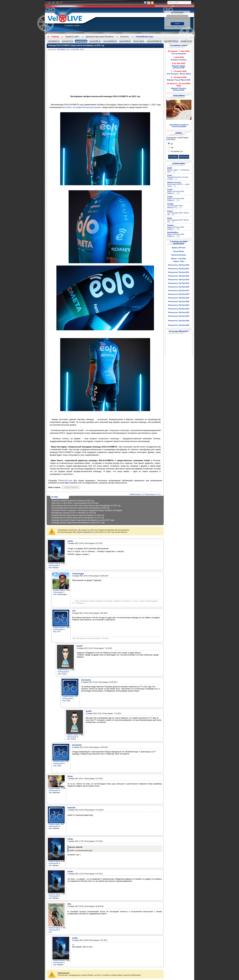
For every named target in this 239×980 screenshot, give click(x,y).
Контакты (125, 37)
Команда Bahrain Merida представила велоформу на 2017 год (78, 518)
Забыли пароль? (182, 27)
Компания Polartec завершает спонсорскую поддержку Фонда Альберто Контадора (87, 510)
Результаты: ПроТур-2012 (179, 272)
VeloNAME (94, 41)
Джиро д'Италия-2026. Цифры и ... (176, 192)
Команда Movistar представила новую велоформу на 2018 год (78, 515)
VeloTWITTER (170, 41)
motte (70, 541)
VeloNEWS (53, 41)
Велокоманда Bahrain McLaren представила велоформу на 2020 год (80, 508)
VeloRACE (67, 41)
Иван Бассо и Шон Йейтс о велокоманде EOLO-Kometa (75, 503)
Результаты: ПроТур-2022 (179, 309)
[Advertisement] (120, 73)
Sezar (70, 776)
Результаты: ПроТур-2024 (179, 316)
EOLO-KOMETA (71, 487)
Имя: (50, 568)
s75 (74, 611)
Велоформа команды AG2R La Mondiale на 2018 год (74, 513)
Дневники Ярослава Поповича (100, 37)
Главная (55, 37)
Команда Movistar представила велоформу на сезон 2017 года (78, 523)
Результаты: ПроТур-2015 (179, 283)
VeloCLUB (138, 41)
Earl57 (80, 646)
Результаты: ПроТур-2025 (179, 321)
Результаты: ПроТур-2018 (179, 294)
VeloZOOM (124, 41)
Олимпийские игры (144, 37)
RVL (70, 904)
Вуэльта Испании (179, 255)
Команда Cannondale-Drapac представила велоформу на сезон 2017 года (83, 520)
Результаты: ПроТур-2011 (179, 269)
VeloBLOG (185, 41)
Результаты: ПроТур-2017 (179, 290)
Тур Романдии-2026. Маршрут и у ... (175, 207)
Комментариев (135, 494)
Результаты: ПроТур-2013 (179, 276)
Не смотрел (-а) (177, 151)
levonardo (86, 680)
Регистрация (171, 27)
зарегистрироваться (85, 532)
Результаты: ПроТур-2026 (179, 325)
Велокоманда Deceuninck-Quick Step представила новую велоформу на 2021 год (86, 506)
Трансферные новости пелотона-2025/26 (179, 126)
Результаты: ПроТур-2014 (179, 280)
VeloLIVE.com (66, 480)
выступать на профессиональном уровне (82, 107)
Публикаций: (54, 565)
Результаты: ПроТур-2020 (179, 301)
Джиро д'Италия (179, 248)
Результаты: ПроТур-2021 (179, 305)
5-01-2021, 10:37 (78, 49)
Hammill (71, 808)
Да (172, 144)
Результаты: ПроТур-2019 (179, 298)
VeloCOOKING (153, 41)
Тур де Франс (179, 251)
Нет (172, 148)
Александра (78, 574)
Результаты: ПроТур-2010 (179, 265)
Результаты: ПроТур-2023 (179, 312)
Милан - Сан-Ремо (179, 259)
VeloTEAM (80, 41)
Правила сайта (72, 37)
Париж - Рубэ (179, 261)
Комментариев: (55, 563)
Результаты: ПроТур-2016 (179, 287)
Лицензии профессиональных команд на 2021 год (73, 501)
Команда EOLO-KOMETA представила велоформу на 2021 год (76, 45)
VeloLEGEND (109, 41)
